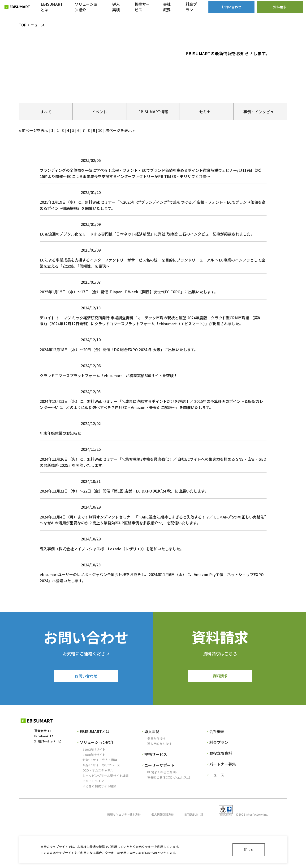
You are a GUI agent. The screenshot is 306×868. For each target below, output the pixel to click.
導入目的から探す (159, 790)
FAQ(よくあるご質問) (162, 819)
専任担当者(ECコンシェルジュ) (169, 824)
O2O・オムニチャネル (98, 817)
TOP (23, 25)
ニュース (217, 822)
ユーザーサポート (159, 812)
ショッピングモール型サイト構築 (106, 822)
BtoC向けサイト (94, 796)
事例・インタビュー (260, 112)
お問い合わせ (86, 722)
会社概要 (217, 778)
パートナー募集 (223, 811)
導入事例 (152, 778)
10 (100, 130)
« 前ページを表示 (34, 130)
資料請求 (220, 722)
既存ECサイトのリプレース (101, 812)
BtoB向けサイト (94, 801)
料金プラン (219, 789)
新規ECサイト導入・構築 (100, 807)
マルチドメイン (93, 828)
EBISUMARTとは (95, 778)
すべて (46, 112)
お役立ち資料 (221, 800)
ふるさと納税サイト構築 (99, 833)
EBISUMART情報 (153, 112)
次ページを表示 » (120, 130)
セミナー (207, 112)
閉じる (249, 850)
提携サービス (156, 801)
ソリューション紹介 (97, 789)
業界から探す (156, 785)
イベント (99, 112)
